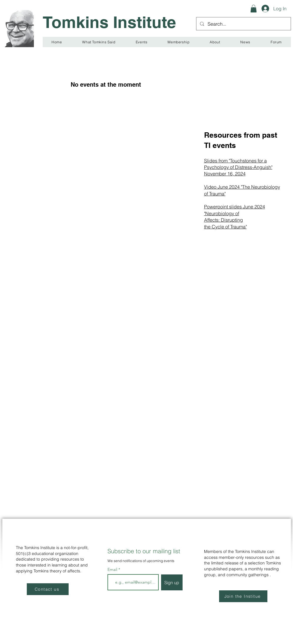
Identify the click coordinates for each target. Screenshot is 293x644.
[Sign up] (172, 582)
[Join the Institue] (243, 596)
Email (113, 569)
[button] (254, 9)
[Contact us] (48, 589)
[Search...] (243, 24)
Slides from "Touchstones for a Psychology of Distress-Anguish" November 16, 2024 (238, 167)
